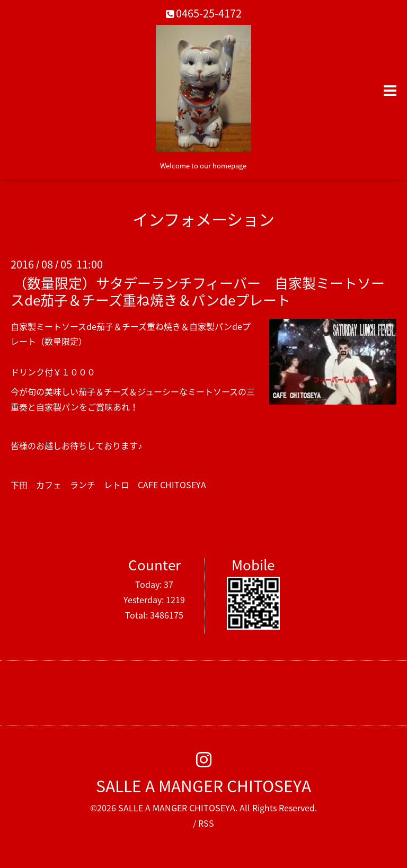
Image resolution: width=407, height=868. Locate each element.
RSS (206, 823)
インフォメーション (203, 219)
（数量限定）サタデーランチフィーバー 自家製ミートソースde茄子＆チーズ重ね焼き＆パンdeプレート (198, 291)
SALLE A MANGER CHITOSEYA (203, 786)
